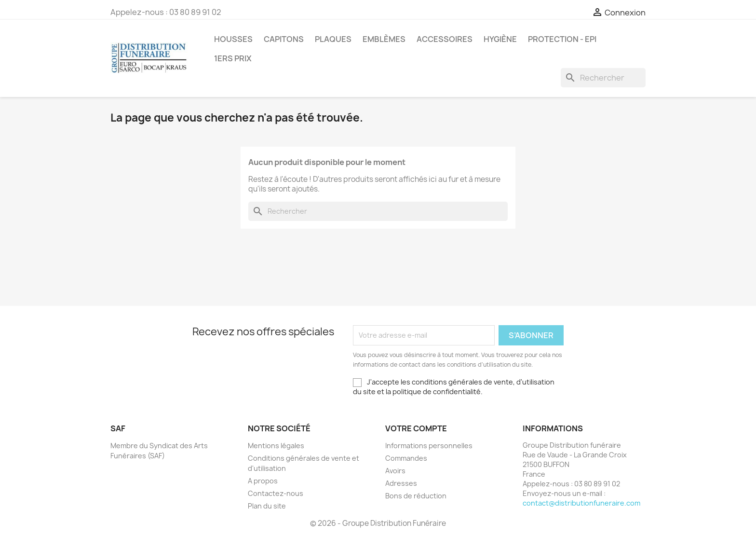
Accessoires (445, 39)
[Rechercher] (603, 78)
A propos (263, 481)
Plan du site (267, 506)
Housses (233, 39)
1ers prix (233, 58)
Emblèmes (384, 39)
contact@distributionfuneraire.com (581, 503)
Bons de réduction (416, 496)
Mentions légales (276, 446)
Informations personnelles (429, 446)
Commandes (406, 458)
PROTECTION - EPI (562, 39)
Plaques (333, 39)
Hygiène (500, 39)
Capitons (284, 39)
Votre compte (416, 428)
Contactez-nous (276, 493)
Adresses (401, 483)
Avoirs (395, 471)
